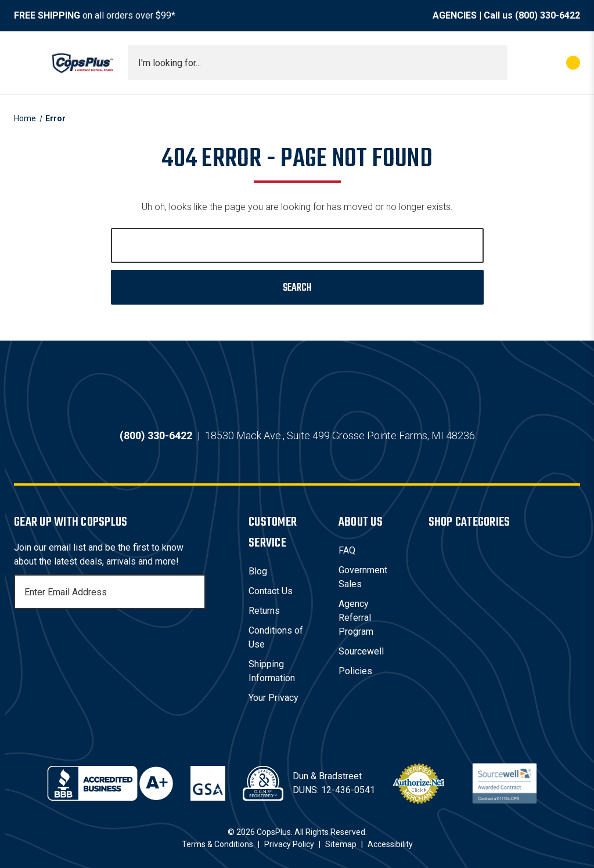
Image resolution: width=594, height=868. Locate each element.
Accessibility (390, 844)
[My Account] (522, 63)
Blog (258, 571)
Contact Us (271, 591)
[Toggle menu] (24, 63)
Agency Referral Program (356, 618)
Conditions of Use (276, 637)
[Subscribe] (195, 592)
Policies (355, 671)
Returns (264, 611)
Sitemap (341, 844)
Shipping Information (272, 671)
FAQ (347, 550)
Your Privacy (273, 698)
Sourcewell (361, 651)
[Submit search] (495, 63)
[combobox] (318, 63)
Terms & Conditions (217, 844)
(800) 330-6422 (548, 15)
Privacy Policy (289, 844)
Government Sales (363, 577)
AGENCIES (455, 15)
